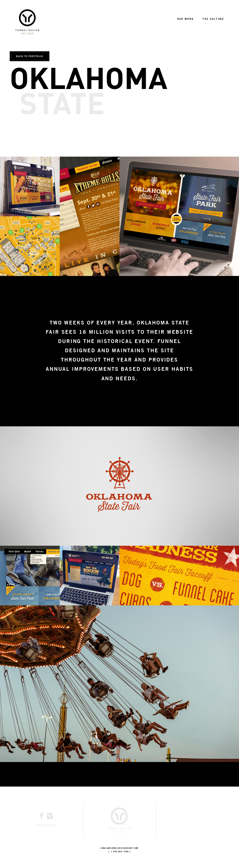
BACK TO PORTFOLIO (29, 56)
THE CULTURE (213, 19)
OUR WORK (185, 19)
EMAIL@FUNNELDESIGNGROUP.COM (119, 849)
